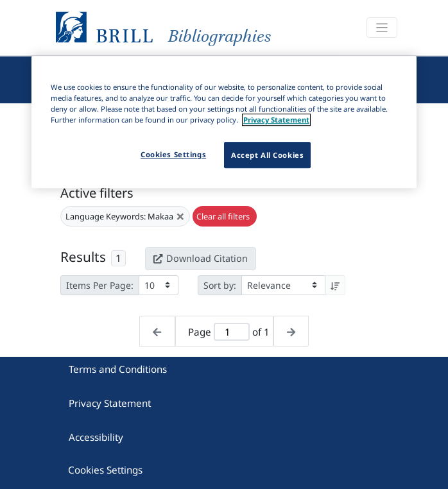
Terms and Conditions (118, 369)
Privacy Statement (110, 403)
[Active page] (232, 332)
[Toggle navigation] (382, 28)
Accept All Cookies (267, 155)
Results (83, 257)
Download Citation (200, 258)
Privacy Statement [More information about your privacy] (276, 120)
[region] (224, 122)
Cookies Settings (105, 470)
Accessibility (96, 437)
